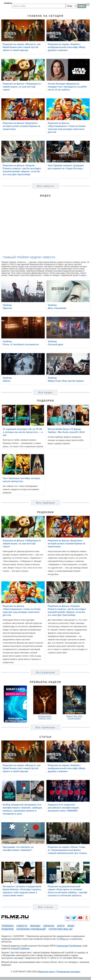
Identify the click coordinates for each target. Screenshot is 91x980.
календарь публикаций (31, 929)
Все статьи (45, 907)
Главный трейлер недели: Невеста (29, 257)
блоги (61, 926)
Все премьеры (46, 727)
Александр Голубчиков (69, 946)
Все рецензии (45, 672)
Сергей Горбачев (20, 948)
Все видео (45, 393)
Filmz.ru (64, 939)
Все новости (46, 186)
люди (71, 926)
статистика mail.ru (61, 929)
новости (22, 926)
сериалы (49, 926)
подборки (8, 929)
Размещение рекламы (68, 972)
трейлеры (8, 926)
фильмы (35, 926)
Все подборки (45, 503)
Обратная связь (46, 972)
